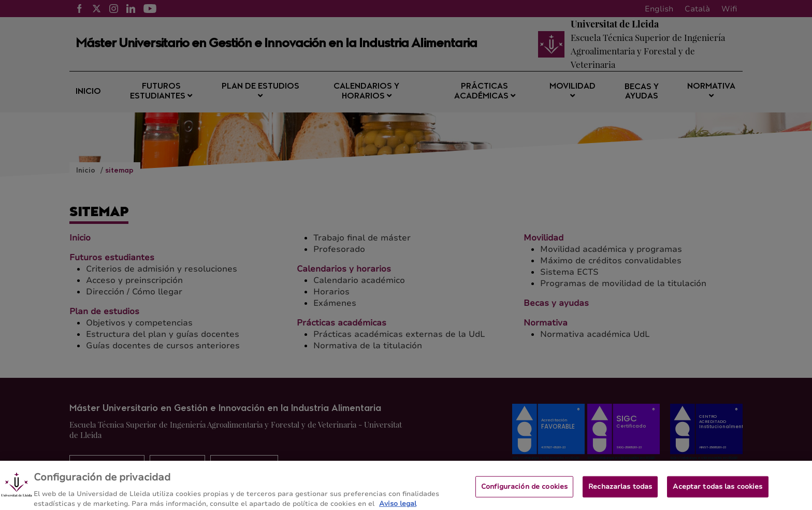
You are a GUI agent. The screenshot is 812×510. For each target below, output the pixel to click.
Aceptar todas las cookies (717, 492)
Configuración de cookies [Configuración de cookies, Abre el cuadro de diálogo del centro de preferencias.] (524, 492)
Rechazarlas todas (620, 492)
